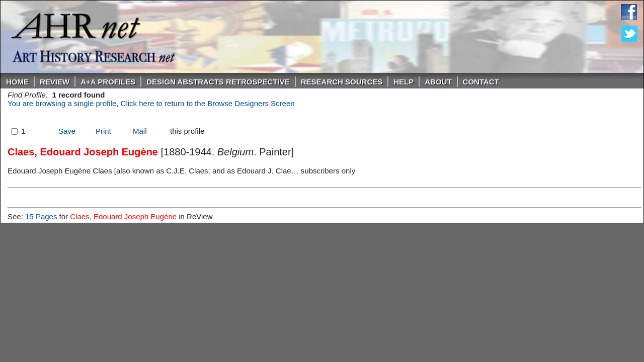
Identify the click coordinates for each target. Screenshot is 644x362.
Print (103, 131)
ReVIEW (55, 82)
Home (17, 82)
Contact (481, 82)
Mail (140, 131)
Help (404, 82)
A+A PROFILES (108, 82)
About (438, 82)
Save (67, 131)
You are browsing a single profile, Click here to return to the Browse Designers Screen (151, 103)
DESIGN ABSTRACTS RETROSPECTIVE (218, 82)
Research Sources (342, 82)
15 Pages (41, 216)
